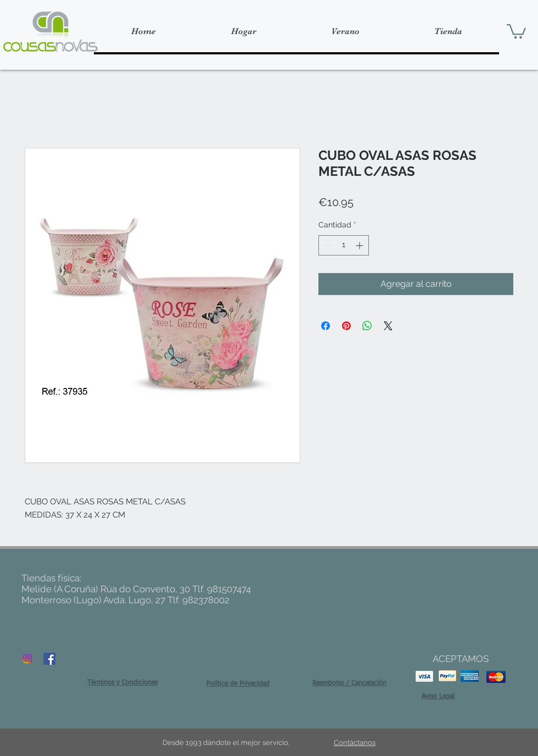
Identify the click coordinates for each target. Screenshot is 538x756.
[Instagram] (27, 659)
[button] (516, 30)
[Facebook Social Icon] (49, 659)
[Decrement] (327, 245)
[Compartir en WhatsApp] (367, 326)
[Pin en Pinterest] (346, 326)
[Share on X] (388, 326)
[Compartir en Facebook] (326, 326)
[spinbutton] (344, 245)
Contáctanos (355, 743)
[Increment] (360, 245)
